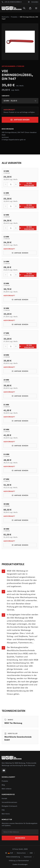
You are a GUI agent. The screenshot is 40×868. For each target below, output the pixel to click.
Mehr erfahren (7, 789)
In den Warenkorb (27, 184)
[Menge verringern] (6, 184)
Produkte (14, 17)
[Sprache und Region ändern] (29, 2)
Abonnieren (20, 838)
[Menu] (36, 8)
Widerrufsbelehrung (13, 857)
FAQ (3, 810)
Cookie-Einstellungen (20, 864)
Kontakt (4, 798)
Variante (6, 96)
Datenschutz (21, 853)
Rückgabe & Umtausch (9, 806)
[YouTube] (4, 770)
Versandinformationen (9, 802)
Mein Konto (6, 814)
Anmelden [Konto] (35, 2)
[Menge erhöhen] (16, 184)
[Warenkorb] (30, 8)
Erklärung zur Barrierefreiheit (19, 861)
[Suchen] (24, 8)
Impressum (28, 857)
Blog (3, 785)
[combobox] (20, 101)
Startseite (5, 17)
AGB (31, 853)
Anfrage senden (20, 120)
